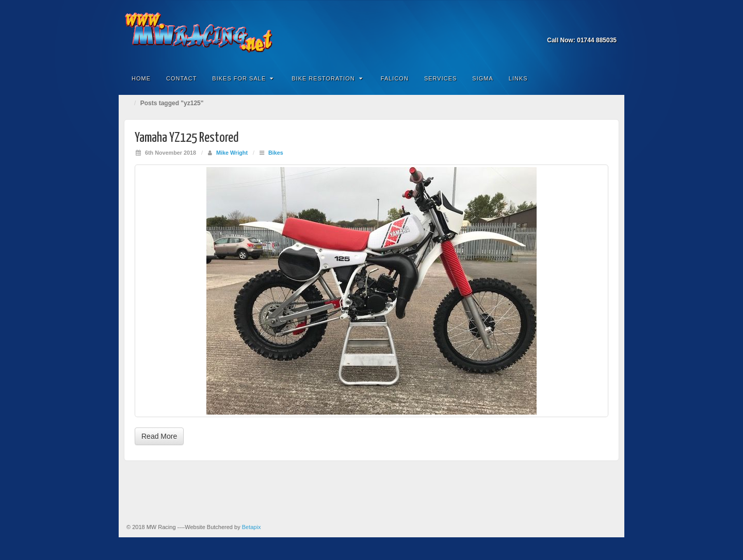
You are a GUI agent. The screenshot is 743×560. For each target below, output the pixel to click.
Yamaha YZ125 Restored (187, 138)
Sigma (482, 78)
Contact (181, 78)
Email (596, 26)
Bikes (276, 153)
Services (440, 78)
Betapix (252, 527)
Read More (159, 436)
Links (518, 78)
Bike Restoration (327, 78)
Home (141, 78)
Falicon (395, 78)
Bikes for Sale (243, 78)
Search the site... (610, 78)
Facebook (610, 26)
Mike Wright (232, 153)
